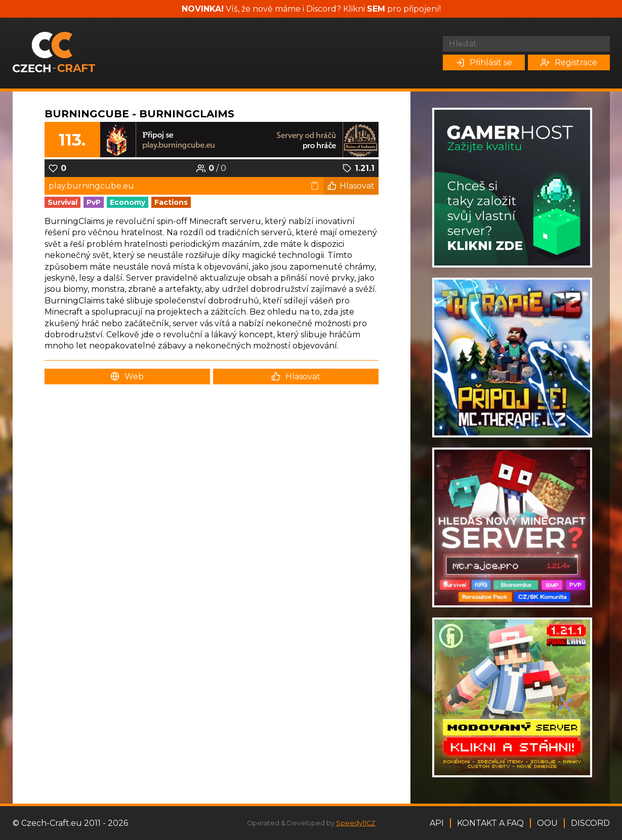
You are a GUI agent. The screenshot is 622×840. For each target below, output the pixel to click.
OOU (547, 823)
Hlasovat (351, 186)
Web (127, 377)
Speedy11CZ (356, 823)
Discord (590, 823)
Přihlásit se (484, 62)
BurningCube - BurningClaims (139, 114)
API (437, 823)
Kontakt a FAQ (490, 823)
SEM (376, 9)
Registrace (569, 62)
